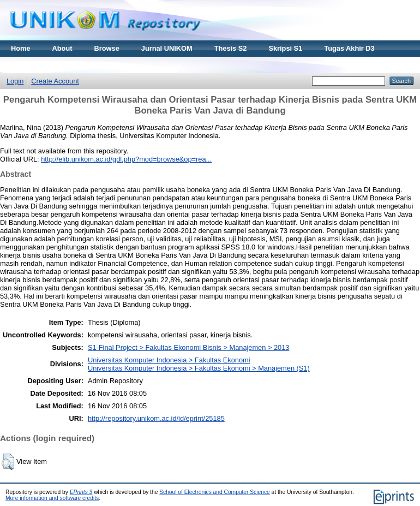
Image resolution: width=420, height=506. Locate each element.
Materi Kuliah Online (45, 65)
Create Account (55, 81)
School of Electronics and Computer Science (215, 492)
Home (21, 48)
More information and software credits (52, 498)
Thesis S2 (231, 48)
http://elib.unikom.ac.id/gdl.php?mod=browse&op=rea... (126, 159)
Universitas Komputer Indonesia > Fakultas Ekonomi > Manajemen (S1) (199, 368)
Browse (107, 48)
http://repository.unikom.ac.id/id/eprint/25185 (156, 418)
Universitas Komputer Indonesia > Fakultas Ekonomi (169, 360)
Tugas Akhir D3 (349, 48)
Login (15, 81)
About (62, 48)
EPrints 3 (81, 492)
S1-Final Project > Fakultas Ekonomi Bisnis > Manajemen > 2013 (189, 347)
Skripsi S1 (285, 48)
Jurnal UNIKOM (167, 48)
